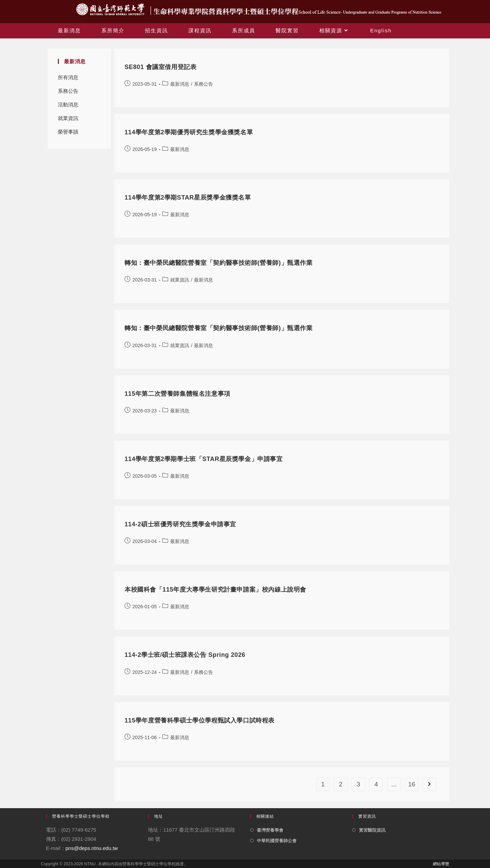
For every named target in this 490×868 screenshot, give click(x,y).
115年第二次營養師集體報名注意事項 (177, 394)
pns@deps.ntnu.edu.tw (92, 848)
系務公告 (68, 91)
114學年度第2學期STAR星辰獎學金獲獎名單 (188, 198)
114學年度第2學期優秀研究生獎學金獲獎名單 (189, 132)
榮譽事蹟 (68, 132)
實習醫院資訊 (372, 830)
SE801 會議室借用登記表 (160, 67)
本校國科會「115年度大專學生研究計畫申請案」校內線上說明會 (215, 590)
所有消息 (68, 77)
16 (412, 784)
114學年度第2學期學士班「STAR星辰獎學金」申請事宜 (204, 459)
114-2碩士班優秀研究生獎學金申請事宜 (180, 524)
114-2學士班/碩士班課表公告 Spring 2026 (185, 655)
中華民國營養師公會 (277, 841)
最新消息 (180, 84)
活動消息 (68, 105)
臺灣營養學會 (270, 830)
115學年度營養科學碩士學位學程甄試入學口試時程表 (200, 720)
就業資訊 (68, 118)
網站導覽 (441, 864)
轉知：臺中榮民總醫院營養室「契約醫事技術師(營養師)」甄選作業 (219, 263)
